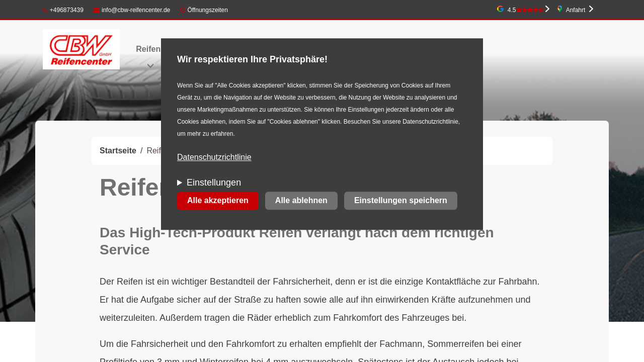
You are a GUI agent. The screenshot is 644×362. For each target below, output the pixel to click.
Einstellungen (214, 183)
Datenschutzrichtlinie (214, 158)
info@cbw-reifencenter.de (132, 10)
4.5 (526, 10)
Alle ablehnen (301, 201)
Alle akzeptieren (218, 201)
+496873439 (63, 10)
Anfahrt (576, 10)
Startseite (118, 151)
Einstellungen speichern (401, 201)
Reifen (148, 49)
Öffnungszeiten (208, 10)
